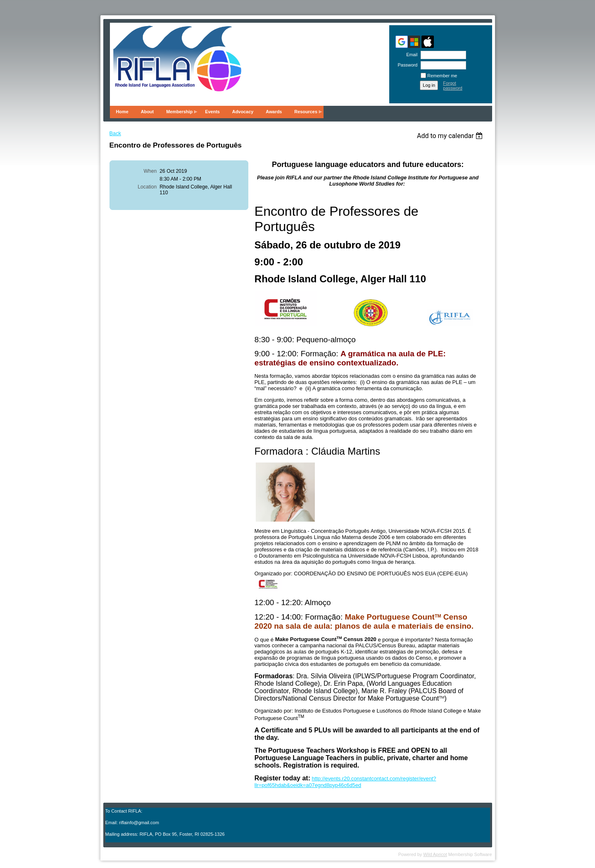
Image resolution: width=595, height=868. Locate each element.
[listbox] (451, 136)
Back (115, 133)
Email (410, 55)
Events (212, 112)
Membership (179, 112)
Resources (306, 112)
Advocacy (243, 112)
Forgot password (453, 86)
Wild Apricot (435, 854)
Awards (274, 112)
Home (122, 112)
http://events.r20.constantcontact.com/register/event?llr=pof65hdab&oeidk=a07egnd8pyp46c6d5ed (345, 782)
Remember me (442, 76)
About (147, 112)
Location (147, 187)
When (150, 171)
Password (406, 65)
